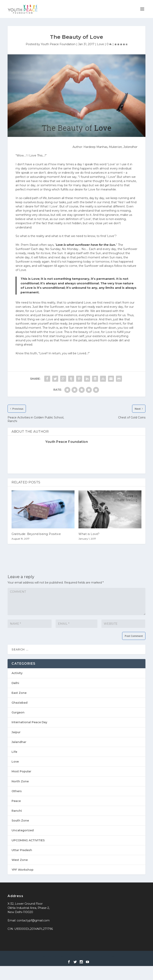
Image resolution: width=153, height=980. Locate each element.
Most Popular (21, 771)
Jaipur (16, 732)
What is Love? (89, 534)
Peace (16, 801)
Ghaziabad (20, 703)
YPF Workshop (23, 870)
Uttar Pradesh (22, 850)
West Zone (20, 860)
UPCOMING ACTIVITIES (28, 840)
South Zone (20, 821)
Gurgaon (18, 712)
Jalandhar (19, 742)
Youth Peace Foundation (58, 44)
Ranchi (17, 811)
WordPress (107, 956)
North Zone (20, 781)
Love (101, 44)
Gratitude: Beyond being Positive (36, 534)
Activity (17, 673)
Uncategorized (23, 830)
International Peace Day (29, 722)
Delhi (15, 683)
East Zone (19, 693)
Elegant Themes (68, 956)
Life (14, 752)
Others (17, 791)
